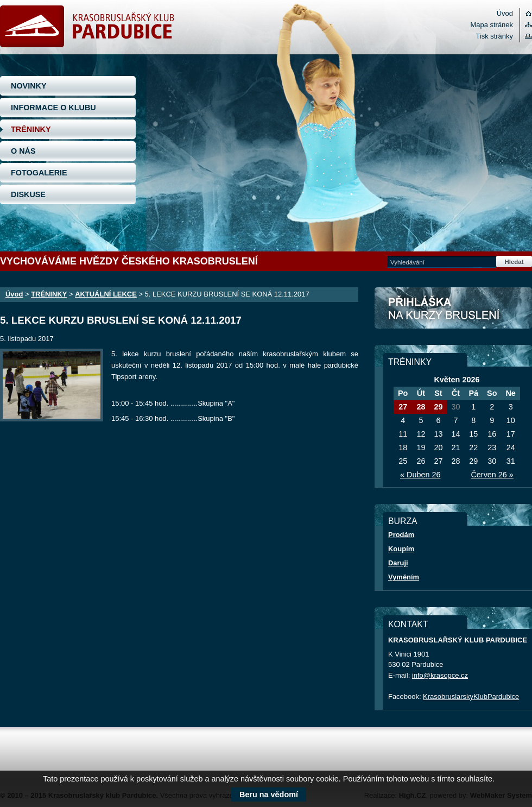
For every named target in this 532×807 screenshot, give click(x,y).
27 (403, 407)
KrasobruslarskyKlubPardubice (471, 696)
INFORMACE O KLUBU (53, 108)
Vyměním (404, 577)
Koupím (401, 549)
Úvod (505, 13)
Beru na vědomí (269, 795)
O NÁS (23, 151)
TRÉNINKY (31, 129)
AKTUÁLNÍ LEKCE (106, 294)
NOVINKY (29, 86)
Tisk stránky (494, 36)
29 (438, 407)
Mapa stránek (492, 25)
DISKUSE (28, 194)
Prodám (401, 535)
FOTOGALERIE (39, 173)
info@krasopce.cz (440, 675)
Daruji (398, 563)
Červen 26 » (492, 475)
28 (421, 407)
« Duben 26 (420, 475)
